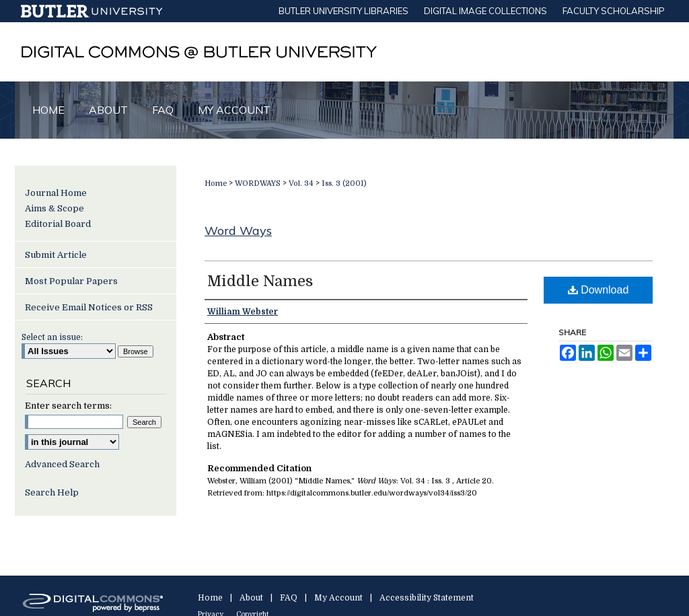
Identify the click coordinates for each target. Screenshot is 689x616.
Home (216, 183)
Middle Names (260, 281)
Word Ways (238, 231)
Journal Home (56, 193)
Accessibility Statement (427, 598)
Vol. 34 (301, 183)
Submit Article (56, 255)
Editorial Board (58, 224)
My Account (338, 598)
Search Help (52, 492)
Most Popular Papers (71, 281)
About (251, 598)
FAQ (289, 598)
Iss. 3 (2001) (344, 183)
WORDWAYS (258, 183)
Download (599, 290)
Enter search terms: (68, 406)
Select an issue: (52, 337)
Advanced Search (62, 464)
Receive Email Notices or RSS (89, 307)
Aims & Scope (55, 208)
